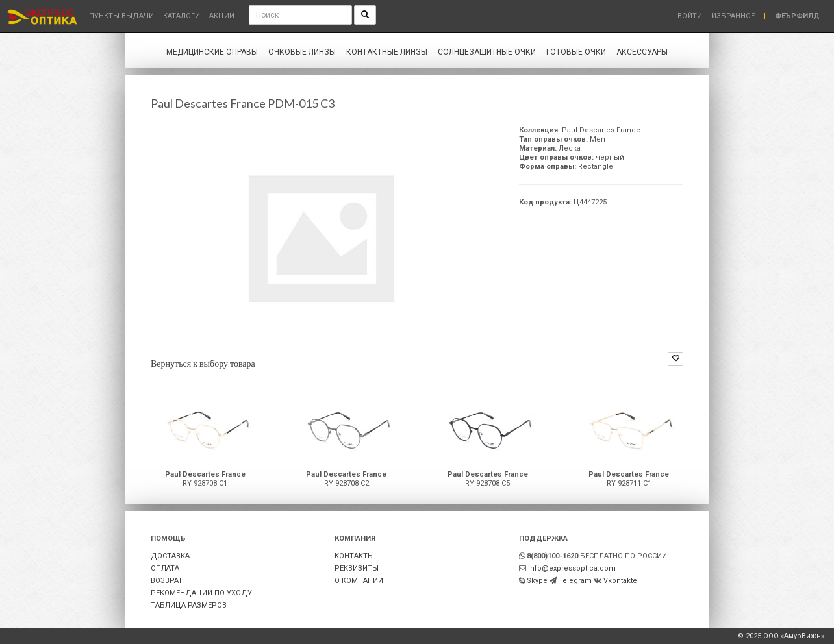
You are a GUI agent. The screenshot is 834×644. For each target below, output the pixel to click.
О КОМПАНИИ (359, 581)
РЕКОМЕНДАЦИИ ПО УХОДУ (201, 593)
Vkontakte (620, 581)
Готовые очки (576, 52)
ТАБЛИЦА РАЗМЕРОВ (189, 605)
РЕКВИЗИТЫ (357, 568)
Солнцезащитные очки (487, 52)
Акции (222, 16)
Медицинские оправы (212, 52)
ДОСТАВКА (170, 556)
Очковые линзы (302, 52)
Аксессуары (642, 52)
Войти (690, 16)
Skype (537, 581)
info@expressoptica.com (572, 568)
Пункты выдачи (121, 16)
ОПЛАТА (165, 568)
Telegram (575, 581)
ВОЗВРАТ (167, 581)
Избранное (733, 16)
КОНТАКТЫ (354, 556)
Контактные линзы (387, 52)
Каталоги (182, 16)
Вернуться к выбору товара (203, 363)
